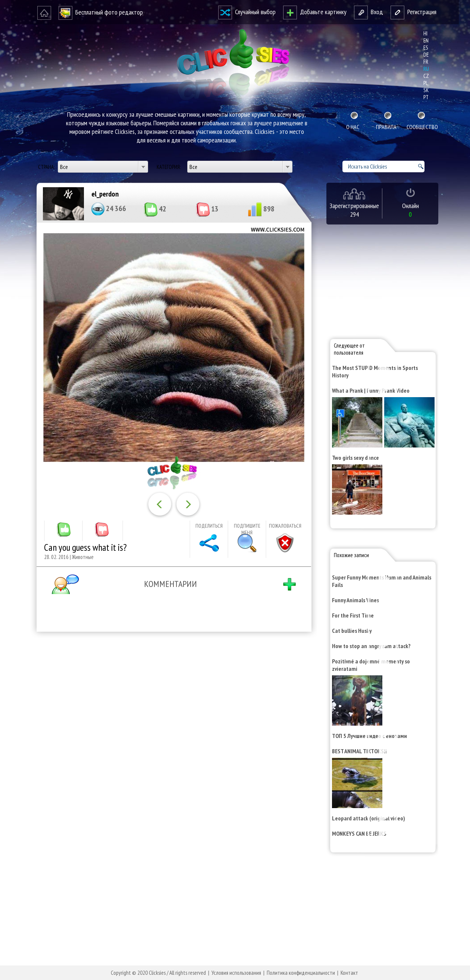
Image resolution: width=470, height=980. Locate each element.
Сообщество (422, 127)
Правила (386, 127)
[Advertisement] (172, 735)
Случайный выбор (247, 12)
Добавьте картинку (315, 12)
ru (426, 69)
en (426, 40)
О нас (353, 127)
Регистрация (413, 12)
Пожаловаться (285, 526)
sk (426, 90)
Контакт (349, 973)
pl (426, 83)
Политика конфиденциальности (301, 973)
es (426, 48)
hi (425, 33)
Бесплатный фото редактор (101, 12)
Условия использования (236, 973)
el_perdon (105, 194)
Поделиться (209, 526)
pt (426, 97)
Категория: (169, 167)
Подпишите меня (247, 529)
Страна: (47, 167)
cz (426, 76)
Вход (369, 12)
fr (426, 62)
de (426, 55)
